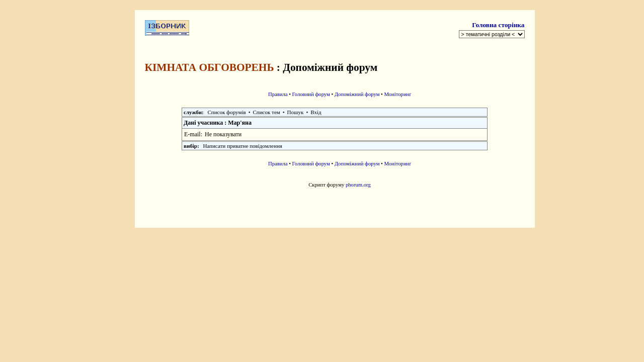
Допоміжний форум (357, 94)
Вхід (316, 112)
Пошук (296, 112)
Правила (278, 94)
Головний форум (311, 94)
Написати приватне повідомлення (242, 146)
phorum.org (358, 185)
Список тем (267, 112)
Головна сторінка (498, 25)
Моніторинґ (398, 94)
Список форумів (227, 112)
